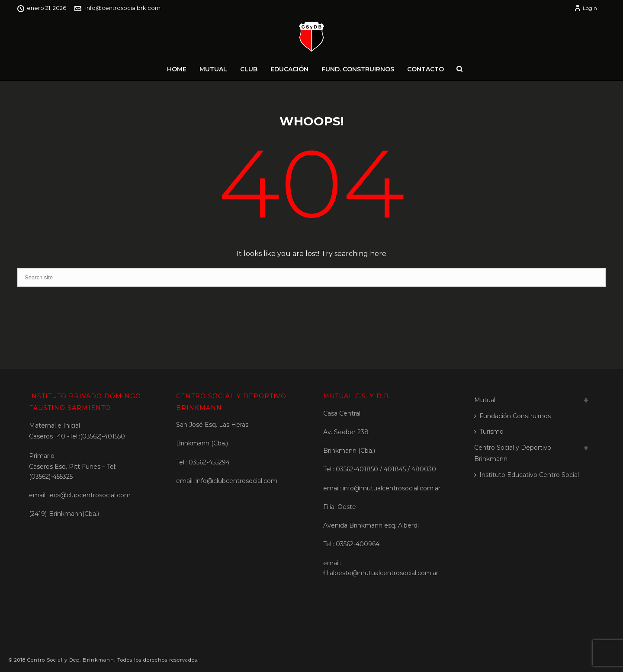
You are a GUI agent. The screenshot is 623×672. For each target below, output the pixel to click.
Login (586, 8)
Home (177, 69)
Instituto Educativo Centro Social (527, 475)
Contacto (426, 69)
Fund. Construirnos (358, 69)
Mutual (213, 69)
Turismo (489, 432)
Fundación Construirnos (512, 416)
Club (249, 69)
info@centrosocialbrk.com (123, 8)
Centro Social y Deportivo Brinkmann (513, 453)
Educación (289, 69)
